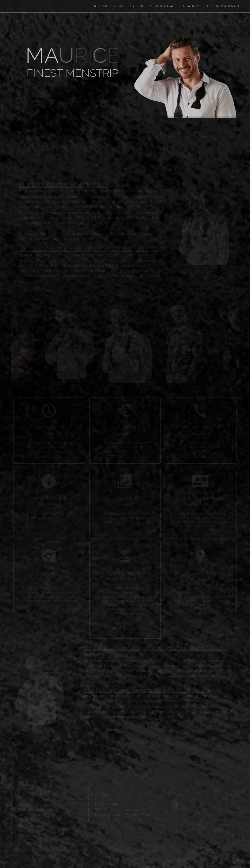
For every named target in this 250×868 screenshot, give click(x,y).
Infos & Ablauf (163, 6)
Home (101, 6)
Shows (119, 6)
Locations (191, 6)
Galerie (137, 6)
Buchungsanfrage (223, 6)
